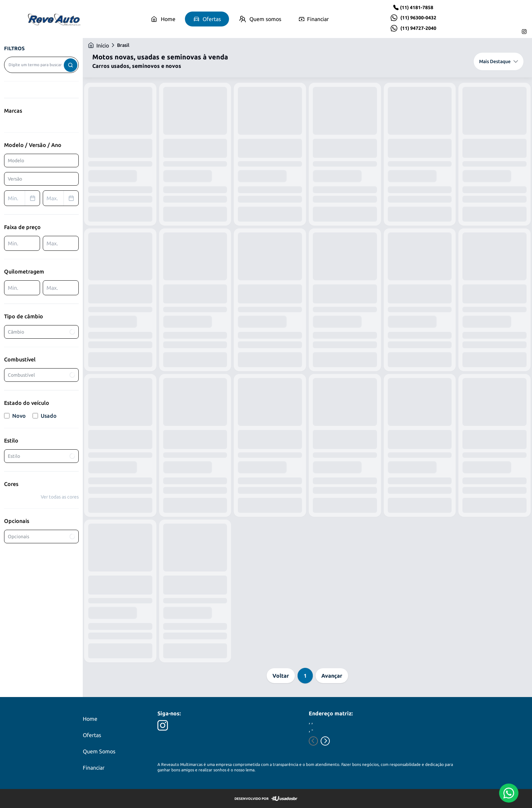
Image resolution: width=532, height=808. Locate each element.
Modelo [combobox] (16, 161)
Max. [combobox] (62, 198)
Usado (45, 416)
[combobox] (41, 65)
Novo (15, 416)
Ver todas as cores (60, 497)
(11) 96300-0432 (418, 18)
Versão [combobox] (15, 179)
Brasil (123, 45)
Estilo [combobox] (42, 456)
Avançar (332, 676)
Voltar (281, 676)
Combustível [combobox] (42, 375)
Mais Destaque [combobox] (499, 61)
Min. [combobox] (24, 198)
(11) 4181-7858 (417, 7)
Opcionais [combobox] (42, 537)
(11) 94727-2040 (418, 28)
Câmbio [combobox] (42, 332)
